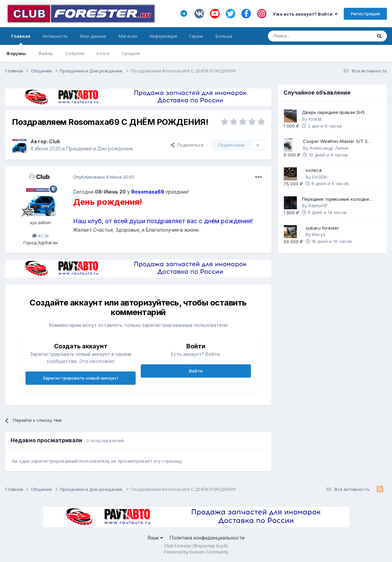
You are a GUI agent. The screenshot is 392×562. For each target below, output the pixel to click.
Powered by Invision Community (196, 552)
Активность (55, 36)
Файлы (46, 53)
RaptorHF (318, 205)
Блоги (103, 53)
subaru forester (322, 228)
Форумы (16, 53)
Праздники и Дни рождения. (100, 148)
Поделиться (187, 145)
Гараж (196, 36)
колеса (314, 170)
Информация (163, 36)
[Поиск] (301, 36)
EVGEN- (320, 177)
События (75, 53)
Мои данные (93, 36)
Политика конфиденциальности (207, 538)
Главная (21, 39)
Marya (319, 234)
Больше (224, 36)
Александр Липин (329, 148)
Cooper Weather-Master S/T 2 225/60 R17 (335, 142)
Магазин (128, 36)
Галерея (131, 53)
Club (55, 141)
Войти (196, 371)
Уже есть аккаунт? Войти (305, 14)
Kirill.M (315, 119)
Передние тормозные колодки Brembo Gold (335, 200)
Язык (155, 538)
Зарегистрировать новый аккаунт (81, 378)
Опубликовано (104, 177)
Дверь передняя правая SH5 (333, 112)
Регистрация (365, 14)
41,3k (41, 236)
